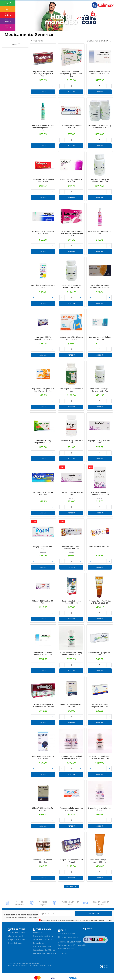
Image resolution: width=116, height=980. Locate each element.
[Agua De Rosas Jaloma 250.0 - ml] (100, 229)
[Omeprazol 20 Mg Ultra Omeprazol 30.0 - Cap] (100, 490)
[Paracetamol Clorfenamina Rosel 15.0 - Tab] (71, 805)
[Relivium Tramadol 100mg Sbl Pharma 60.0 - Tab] (71, 649)
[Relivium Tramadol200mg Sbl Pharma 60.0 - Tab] (100, 753)
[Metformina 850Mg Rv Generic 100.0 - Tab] (100, 386)
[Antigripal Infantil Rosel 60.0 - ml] (43, 282)
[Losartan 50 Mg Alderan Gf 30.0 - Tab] (71, 176)
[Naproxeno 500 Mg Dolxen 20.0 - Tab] (100, 334)
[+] (52, 86)
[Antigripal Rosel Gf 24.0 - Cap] (43, 545)
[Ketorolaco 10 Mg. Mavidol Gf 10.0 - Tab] (43, 229)
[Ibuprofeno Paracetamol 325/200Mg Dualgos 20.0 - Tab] (43, 69)
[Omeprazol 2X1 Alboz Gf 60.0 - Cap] (43, 857)
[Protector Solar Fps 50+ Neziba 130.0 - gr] (100, 857)
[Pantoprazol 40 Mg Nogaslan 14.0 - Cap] (100, 701)
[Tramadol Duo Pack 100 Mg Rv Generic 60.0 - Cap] (100, 123)
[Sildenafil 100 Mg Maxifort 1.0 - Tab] (71, 701)
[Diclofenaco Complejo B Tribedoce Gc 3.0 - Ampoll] (43, 701)
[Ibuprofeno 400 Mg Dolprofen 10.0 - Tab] (43, 334)
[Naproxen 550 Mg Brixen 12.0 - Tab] (43, 490)
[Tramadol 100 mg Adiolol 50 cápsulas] (100, 805)
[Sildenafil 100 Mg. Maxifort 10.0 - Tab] (43, 805)
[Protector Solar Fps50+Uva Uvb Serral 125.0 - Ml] (100, 598)
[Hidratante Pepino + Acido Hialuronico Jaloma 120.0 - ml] (43, 123)
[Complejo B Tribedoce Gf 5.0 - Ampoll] (71, 857)
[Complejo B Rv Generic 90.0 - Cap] (71, 386)
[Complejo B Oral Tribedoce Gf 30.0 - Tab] (43, 176)
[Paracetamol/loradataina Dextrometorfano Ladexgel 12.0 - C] (71, 229)
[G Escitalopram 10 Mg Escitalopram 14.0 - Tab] (100, 282)
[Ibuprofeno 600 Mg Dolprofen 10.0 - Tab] (43, 437)
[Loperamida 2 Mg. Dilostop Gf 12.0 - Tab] (71, 334)
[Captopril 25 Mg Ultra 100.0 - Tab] (71, 437)
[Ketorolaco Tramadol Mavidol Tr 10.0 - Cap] (43, 649)
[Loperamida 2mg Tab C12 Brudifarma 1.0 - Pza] (43, 386)
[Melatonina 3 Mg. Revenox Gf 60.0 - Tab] (43, 753)
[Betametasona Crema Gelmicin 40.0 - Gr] (71, 545)
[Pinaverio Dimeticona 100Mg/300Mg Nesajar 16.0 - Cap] (71, 69)
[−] (33, 86)
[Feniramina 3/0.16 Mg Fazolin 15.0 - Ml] (71, 598)
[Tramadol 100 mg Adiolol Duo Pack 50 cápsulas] (71, 753)
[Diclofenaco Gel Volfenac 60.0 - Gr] (71, 123)
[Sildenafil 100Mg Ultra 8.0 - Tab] (43, 598)
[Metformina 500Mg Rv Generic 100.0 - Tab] (71, 282)
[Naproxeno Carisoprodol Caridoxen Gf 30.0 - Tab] (100, 69)
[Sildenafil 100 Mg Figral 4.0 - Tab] (100, 649)
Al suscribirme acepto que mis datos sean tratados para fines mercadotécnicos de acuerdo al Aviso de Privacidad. (76, 920)
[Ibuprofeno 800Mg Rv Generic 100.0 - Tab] (100, 176)
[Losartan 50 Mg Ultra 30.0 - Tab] (71, 490)
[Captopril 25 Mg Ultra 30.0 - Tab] (100, 437)
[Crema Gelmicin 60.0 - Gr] (100, 545)
